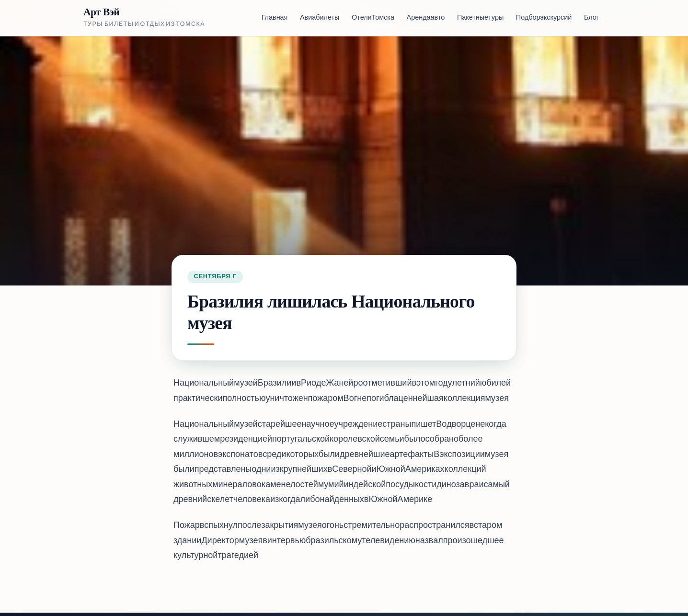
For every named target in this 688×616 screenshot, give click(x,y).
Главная (275, 18)
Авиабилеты (320, 18)
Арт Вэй (101, 12)
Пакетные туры (480, 18)
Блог (591, 18)
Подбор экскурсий (544, 18)
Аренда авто (426, 18)
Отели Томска (373, 18)
